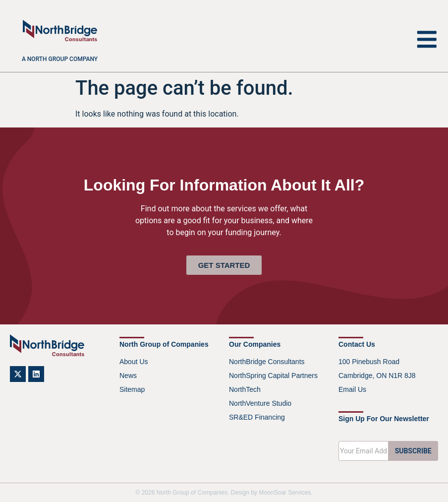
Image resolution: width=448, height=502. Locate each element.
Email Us (352, 389)
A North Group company (60, 59)
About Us (134, 362)
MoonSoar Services (285, 493)
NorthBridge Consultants (267, 362)
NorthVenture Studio (260, 403)
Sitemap (132, 389)
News (128, 376)
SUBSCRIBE (413, 451)
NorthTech (245, 389)
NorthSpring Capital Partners (273, 376)
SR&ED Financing (257, 417)
